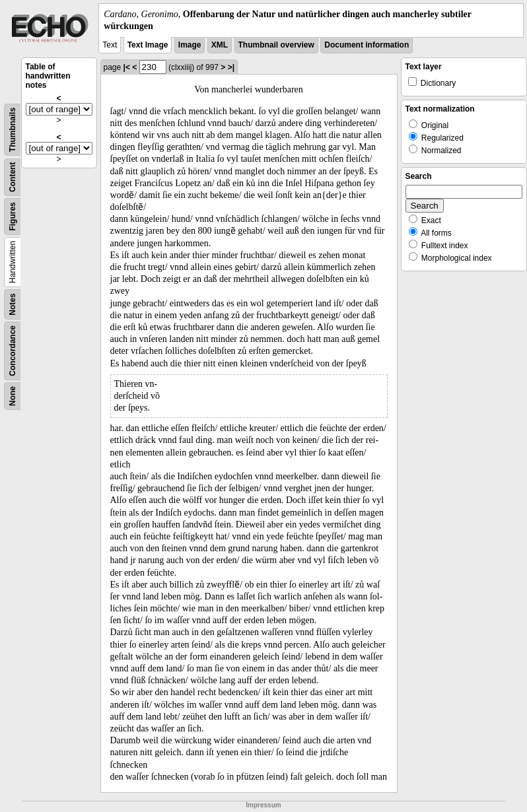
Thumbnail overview (276, 45)
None (13, 396)
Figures (13, 217)
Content (13, 177)
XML (220, 45)
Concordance (13, 351)
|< (127, 67)
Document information (367, 45)
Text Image (148, 45)
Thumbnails (13, 130)
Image (190, 45)
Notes (13, 305)
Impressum (263, 805)
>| (231, 67)
